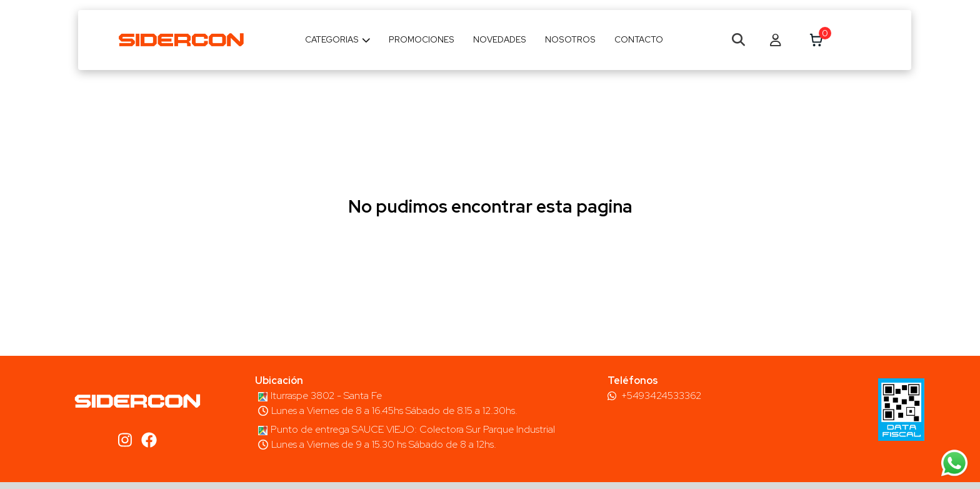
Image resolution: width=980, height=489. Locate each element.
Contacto (639, 39)
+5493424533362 (661, 396)
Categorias (338, 39)
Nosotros (570, 39)
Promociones (422, 39)
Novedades (500, 39)
